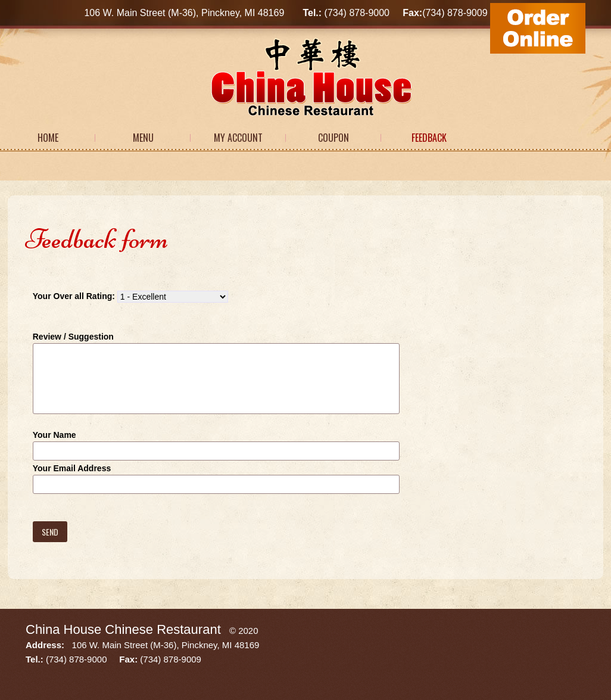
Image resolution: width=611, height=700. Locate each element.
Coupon (333, 138)
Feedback (429, 138)
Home (48, 138)
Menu (143, 138)
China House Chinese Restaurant (123, 629)
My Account (238, 138)
